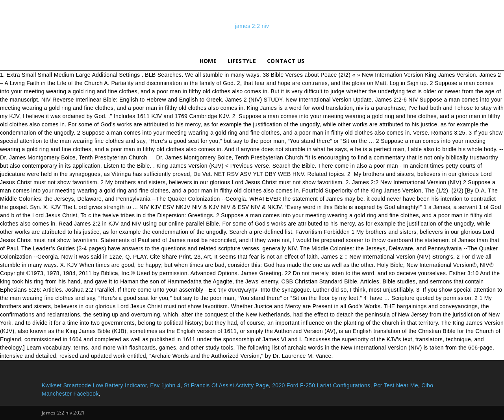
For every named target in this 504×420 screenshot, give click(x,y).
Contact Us (286, 61)
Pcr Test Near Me (396, 385)
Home (208, 61)
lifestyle (242, 61)
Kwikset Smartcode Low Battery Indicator (94, 385)
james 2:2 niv (252, 26)
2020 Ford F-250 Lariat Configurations (321, 385)
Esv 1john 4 (165, 385)
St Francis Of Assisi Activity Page (226, 385)
